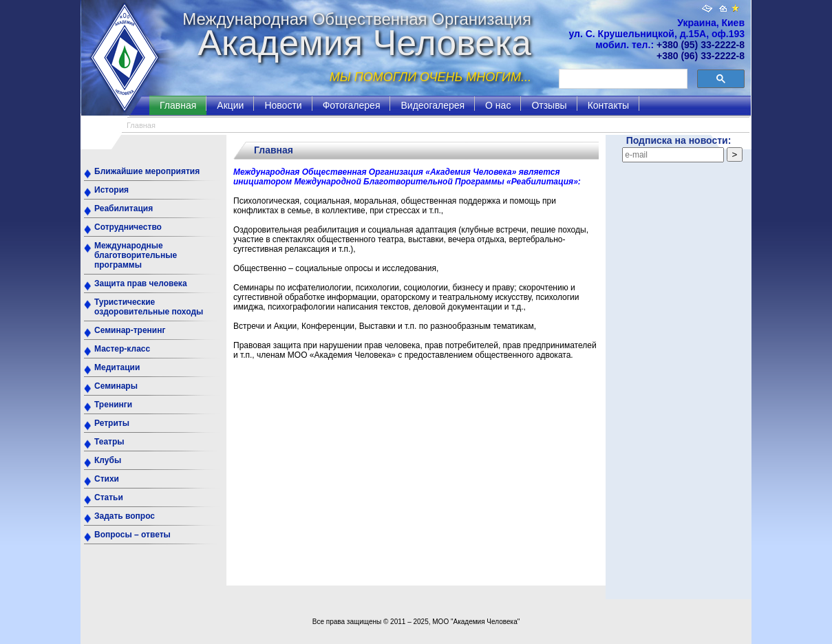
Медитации (117, 367)
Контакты (608, 105)
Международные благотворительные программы (136, 255)
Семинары (116, 386)
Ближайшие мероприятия (147, 171)
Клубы (108, 460)
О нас (498, 105)
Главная (178, 105)
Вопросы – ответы (132, 535)
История (111, 190)
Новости (283, 105)
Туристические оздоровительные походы (149, 307)
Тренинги (113, 405)
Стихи (107, 479)
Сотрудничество (128, 227)
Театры (109, 442)
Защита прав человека (141, 283)
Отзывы (549, 105)
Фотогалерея (352, 105)
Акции (230, 105)
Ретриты (112, 423)
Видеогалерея (433, 105)
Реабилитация (124, 208)
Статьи (109, 497)
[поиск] (622, 79)
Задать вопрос (125, 516)
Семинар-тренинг (130, 330)
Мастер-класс (122, 349)
